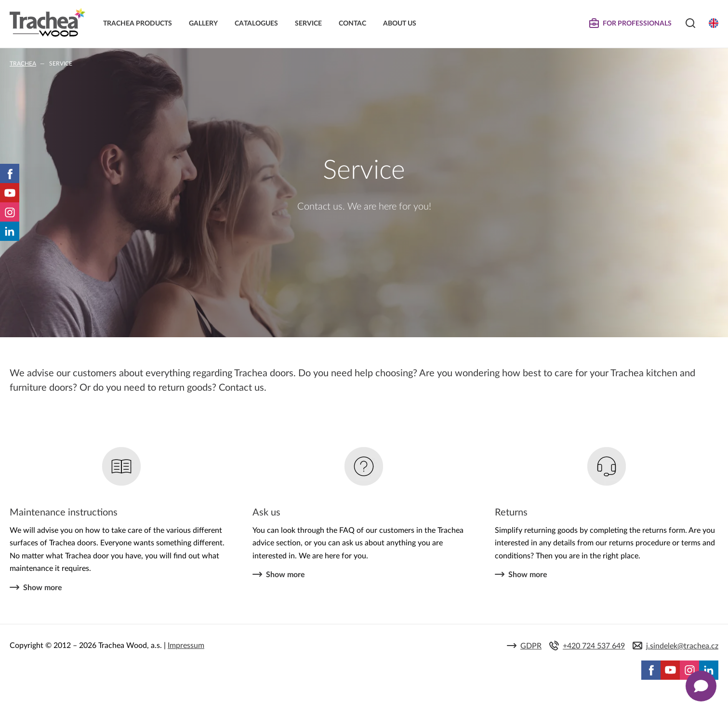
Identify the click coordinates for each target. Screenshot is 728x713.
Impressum (186, 646)
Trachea (23, 64)
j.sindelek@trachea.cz (682, 646)
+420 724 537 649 (594, 646)
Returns (511, 513)
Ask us (266, 513)
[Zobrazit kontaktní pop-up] (701, 686)
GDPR (531, 646)
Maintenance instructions (64, 513)
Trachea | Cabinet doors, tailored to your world (47, 23)
